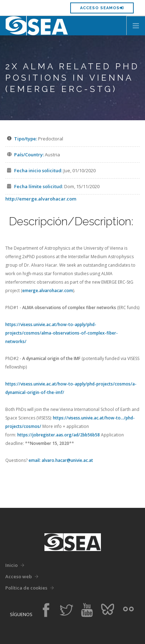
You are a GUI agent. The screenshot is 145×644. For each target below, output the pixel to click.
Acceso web (19, 576)
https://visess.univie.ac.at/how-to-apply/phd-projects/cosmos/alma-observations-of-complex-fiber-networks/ (62, 333)
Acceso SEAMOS (102, 8)
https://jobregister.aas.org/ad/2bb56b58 (59, 435)
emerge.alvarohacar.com (48, 291)
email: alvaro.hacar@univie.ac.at (61, 460)
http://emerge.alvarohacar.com (41, 199)
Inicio (11, 565)
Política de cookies (26, 588)
